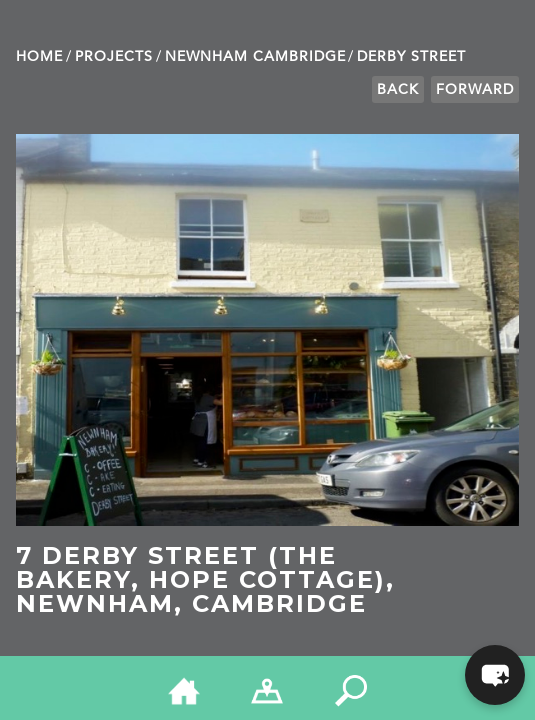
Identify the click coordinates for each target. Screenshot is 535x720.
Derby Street (411, 56)
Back (398, 89)
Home (39, 56)
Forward (475, 89)
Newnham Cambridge (255, 56)
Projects (114, 56)
